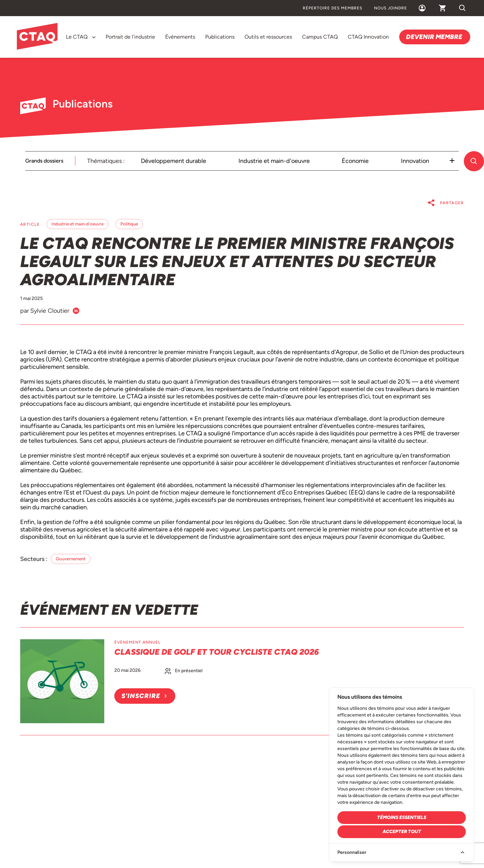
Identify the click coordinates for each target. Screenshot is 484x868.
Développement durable (174, 161)
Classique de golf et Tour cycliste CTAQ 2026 (217, 652)
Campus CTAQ (320, 37)
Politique (129, 224)
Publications (220, 37)
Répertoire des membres (332, 8)
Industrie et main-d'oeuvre (274, 161)
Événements (180, 37)
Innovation (415, 161)
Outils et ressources (268, 37)
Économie (355, 161)
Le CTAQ (77, 37)
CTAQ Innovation (368, 37)
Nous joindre (390, 8)
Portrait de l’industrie (130, 37)
